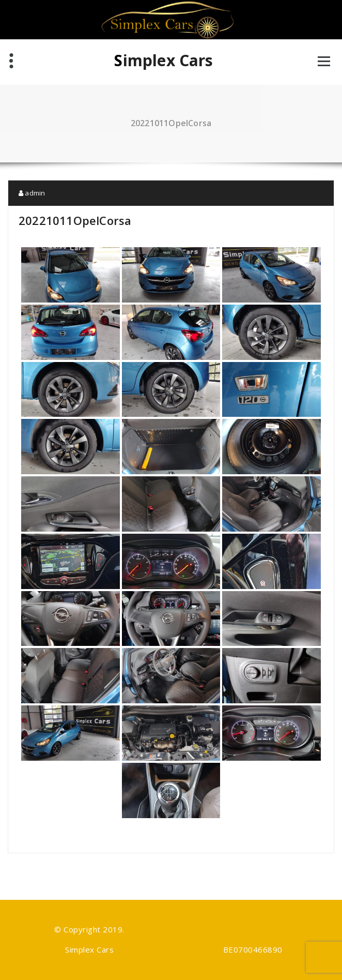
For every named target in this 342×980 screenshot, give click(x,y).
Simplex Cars (164, 61)
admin (32, 193)
